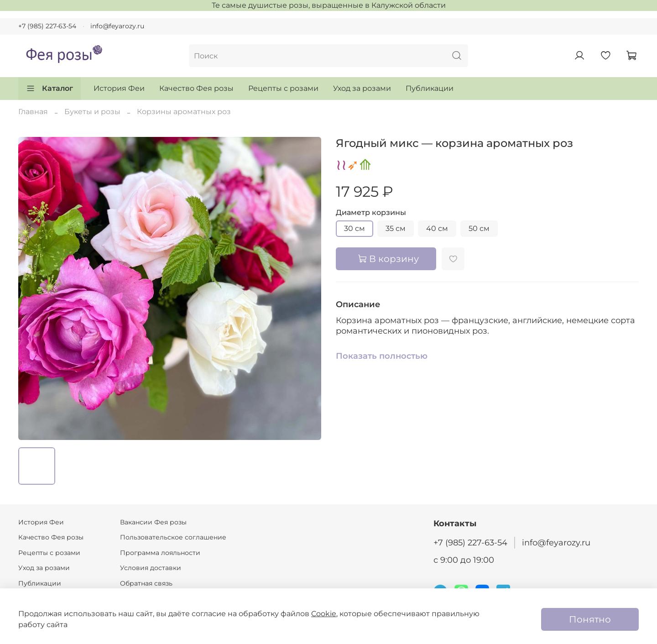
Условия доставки (151, 568)
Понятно (590, 619)
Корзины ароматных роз (184, 112)
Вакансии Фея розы (153, 522)
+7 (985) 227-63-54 (47, 26)
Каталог (50, 89)
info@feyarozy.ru (117, 26)
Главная (33, 112)
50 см (479, 228)
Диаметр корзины (371, 212)
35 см (396, 228)
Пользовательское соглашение (173, 537)
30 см (355, 228)
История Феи (119, 88)
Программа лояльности (160, 553)
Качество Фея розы (196, 88)
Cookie (324, 614)
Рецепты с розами (283, 88)
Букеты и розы (92, 112)
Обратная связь (146, 583)
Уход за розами (362, 88)
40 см (437, 228)
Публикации (430, 88)
